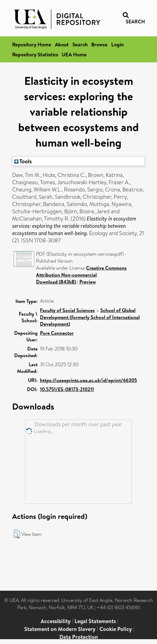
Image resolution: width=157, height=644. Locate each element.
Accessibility (56, 621)
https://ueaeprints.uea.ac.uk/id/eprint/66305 (89, 380)
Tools (23, 161)
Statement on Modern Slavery (60, 629)
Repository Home (32, 44)
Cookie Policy (116, 629)
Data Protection (79, 637)
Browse (99, 44)
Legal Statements (95, 621)
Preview (88, 282)
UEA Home (74, 54)
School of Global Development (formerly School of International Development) (90, 317)
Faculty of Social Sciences (67, 310)
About (62, 44)
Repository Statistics (35, 54)
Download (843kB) (56, 282)
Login (117, 44)
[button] (17, 534)
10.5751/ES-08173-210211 (67, 389)
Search (80, 44)
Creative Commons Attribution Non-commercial (81, 271)
